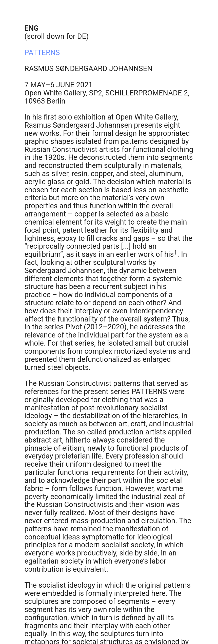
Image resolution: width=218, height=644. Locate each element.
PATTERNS (42, 53)
